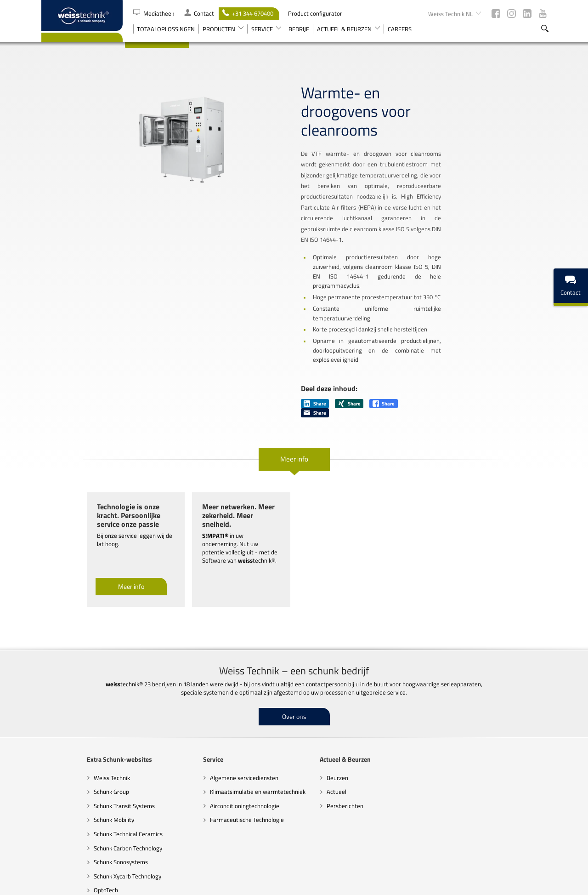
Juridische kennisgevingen (413, 884)
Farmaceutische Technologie (201, 752)
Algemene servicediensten (199, 711)
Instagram (512, 14)
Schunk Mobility (68, 752)
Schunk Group (66, 724)
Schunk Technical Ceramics (83, 767)
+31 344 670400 (248, 13)
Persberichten (300, 739)
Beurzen (292, 711)
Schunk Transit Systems (79, 739)
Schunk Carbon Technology (82, 781)
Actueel (291, 724)
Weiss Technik (66, 711)
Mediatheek (154, 13)
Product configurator (315, 13)
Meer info (294, 409)
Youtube (543, 14)
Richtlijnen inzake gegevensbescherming (331, 884)
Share (315, 353)
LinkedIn (527, 14)
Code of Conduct (260, 884)
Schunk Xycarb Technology (82, 809)
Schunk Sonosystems (75, 795)
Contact (199, 13)
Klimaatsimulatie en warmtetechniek (212, 724)
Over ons (294, 649)
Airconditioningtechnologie (199, 739)
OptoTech (60, 823)
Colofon (509, 884)
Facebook (496, 14)
